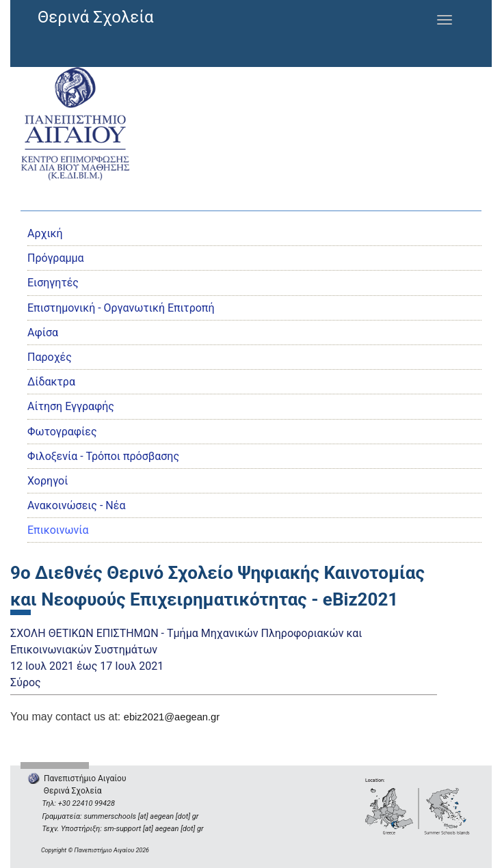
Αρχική (45, 233)
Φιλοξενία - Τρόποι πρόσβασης (103, 456)
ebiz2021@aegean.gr (172, 717)
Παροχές (50, 357)
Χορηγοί (48, 481)
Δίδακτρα (51, 382)
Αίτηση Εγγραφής (71, 406)
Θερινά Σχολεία (96, 17)
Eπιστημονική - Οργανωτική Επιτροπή (121, 308)
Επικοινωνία (58, 530)
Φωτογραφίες (62, 432)
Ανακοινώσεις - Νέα (76, 505)
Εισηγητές (53, 283)
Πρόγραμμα (56, 258)
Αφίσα (43, 333)
